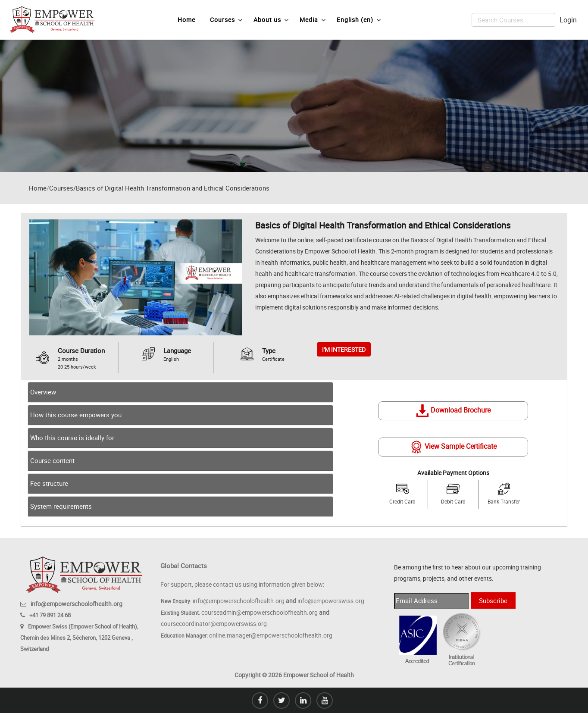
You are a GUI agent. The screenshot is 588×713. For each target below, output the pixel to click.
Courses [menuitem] (226, 20)
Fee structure (49, 483)
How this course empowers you (76, 415)
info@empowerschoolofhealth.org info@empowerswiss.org (278, 601)
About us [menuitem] (271, 20)
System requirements (61, 506)
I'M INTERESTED (344, 349)
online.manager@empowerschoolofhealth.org (271, 635)
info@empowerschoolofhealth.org (77, 604)
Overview (43, 392)
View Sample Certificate (453, 447)
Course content (52, 460)
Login (568, 20)
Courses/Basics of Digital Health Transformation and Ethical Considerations (159, 188)
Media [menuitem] (313, 20)
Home (38, 188)
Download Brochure (453, 410)
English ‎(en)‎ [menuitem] (359, 20)
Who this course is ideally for (72, 438)
